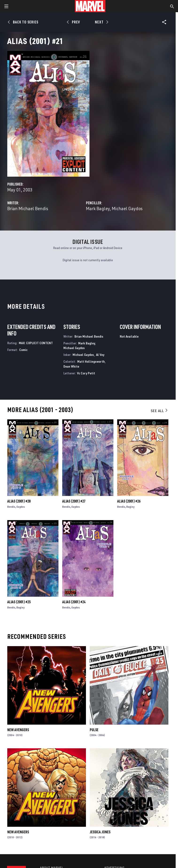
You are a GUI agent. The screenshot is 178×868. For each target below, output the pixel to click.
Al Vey (100, 355)
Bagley (130, 507)
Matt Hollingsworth (91, 361)
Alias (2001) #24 (74, 602)
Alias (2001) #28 (19, 501)
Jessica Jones (100, 832)
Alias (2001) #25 (19, 602)
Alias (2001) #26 (129, 501)
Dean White (71, 366)
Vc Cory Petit (86, 373)
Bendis (11, 507)
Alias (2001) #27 (74, 501)
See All (159, 411)
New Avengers (18, 730)
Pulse (94, 730)
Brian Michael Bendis (28, 208)
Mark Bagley (98, 208)
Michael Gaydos (127, 208)
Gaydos (21, 507)
